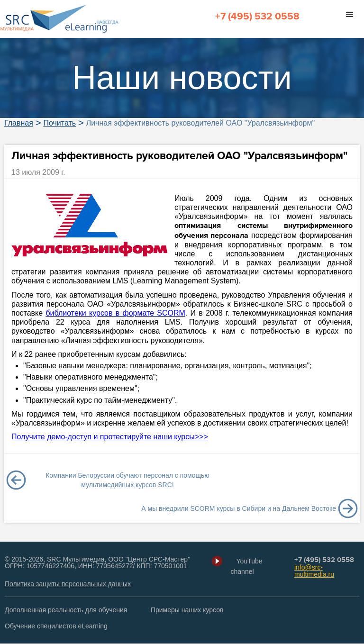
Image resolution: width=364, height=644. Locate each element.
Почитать (59, 124)
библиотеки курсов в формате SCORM (115, 313)
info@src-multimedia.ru (314, 571)
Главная (19, 124)
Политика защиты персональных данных (68, 584)
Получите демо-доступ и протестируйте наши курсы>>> (110, 437)
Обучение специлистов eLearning (56, 626)
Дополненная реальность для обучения (66, 610)
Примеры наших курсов (187, 610)
